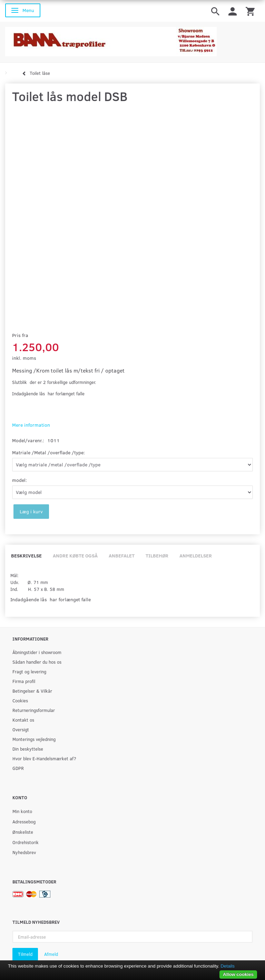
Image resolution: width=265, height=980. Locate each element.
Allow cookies (238, 974)
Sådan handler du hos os (37, 662)
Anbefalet (122, 556)
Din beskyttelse (28, 749)
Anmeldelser (196, 556)
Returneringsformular (34, 710)
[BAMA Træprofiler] (111, 39)
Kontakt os (23, 720)
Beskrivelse (26, 556)
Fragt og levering (29, 671)
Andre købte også (75, 556)
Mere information (31, 425)
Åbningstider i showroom (37, 652)
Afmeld (51, 954)
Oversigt (21, 729)
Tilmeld (25, 954)
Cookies (20, 700)
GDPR (18, 768)
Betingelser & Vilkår (32, 691)
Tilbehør (157, 556)
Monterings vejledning (34, 739)
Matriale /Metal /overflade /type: (48, 452)
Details (228, 966)
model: (19, 480)
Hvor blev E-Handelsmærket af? (44, 758)
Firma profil (24, 681)
